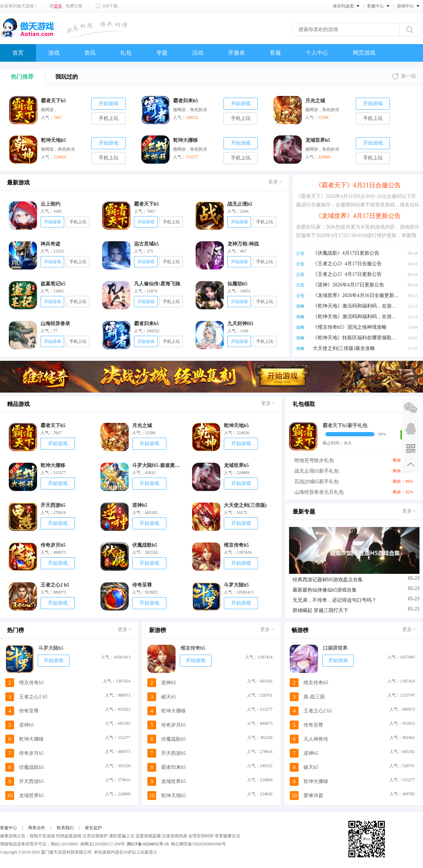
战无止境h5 (240, 204)
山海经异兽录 (55, 324)
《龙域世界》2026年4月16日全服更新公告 (358, 295)
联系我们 (65, 828)
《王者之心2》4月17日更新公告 (347, 274)
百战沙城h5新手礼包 (317, 482)
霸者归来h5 (146, 324)
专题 (162, 53)
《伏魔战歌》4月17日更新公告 (346, 253)
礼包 (126, 53)
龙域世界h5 (236, 465)
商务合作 (37, 828)
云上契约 (50, 204)
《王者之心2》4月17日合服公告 (347, 264)
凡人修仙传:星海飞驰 (157, 284)
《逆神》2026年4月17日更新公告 (348, 285)
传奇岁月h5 (53, 545)
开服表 (237, 53)
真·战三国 (314, 697)
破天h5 (168, 697)
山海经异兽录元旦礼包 (319, 492)
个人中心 (317, 53)
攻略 (300, 306)
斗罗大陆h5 (236, 585)
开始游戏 (109, 104)
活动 (198, 53)
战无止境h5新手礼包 (317, 471)
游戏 (54, 53)
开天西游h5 (53, 505)
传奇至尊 (142, 585)
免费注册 (74, 6)
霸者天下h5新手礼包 (345, 426)
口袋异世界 (335, 648)
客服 (275, 53)
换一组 (409, 76)
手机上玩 (109, 118)
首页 (18, 53)
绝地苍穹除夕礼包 (314, 460)
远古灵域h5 (146, 244)
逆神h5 (140, 505)
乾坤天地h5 (236, 426)
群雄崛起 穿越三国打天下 (320, 610)
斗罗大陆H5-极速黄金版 (158, 465)
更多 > (275, 182)
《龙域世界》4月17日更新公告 (358, 216)
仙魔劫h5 (237, 284)
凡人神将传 (316, 739)
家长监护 (93, 828)
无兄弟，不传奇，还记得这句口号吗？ (335, 600)
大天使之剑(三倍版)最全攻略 (344, 348)
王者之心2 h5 (55, 585)
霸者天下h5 (146, 204)
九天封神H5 (240, 324)
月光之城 (142, 426)
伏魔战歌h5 (145, 545)
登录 (58, 6)
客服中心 (8, 828)
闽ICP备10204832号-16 (148, 844)
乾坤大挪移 (53, 465)
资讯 (90, 53)
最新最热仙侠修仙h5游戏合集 (325, 590)
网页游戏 (364, 53)
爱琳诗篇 (313, 796)
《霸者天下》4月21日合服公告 (358, 185)
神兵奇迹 (50, 244)
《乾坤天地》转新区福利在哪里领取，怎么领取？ (367, 338)
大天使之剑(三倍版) (245, 505)
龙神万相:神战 (243, 244)
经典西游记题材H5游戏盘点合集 (328, 580)
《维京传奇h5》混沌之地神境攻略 (350, 327)
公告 (300, 253)
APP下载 (110, 6)
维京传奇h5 (236, 545)
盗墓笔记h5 (53, 284)
